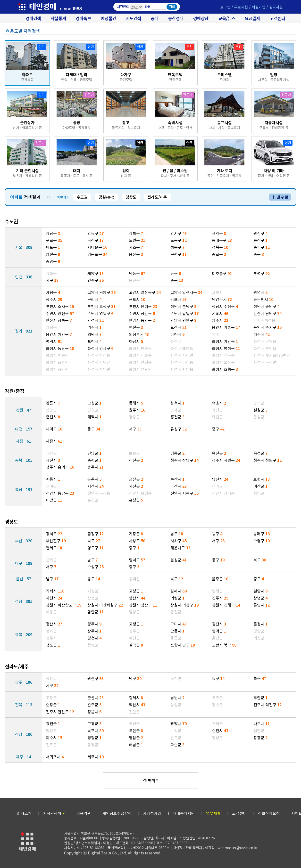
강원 (24, 410)
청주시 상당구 (184, 460)
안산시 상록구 (59, 320)
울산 (24, 579)
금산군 (136, 479)
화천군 (217, 417)
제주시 (96, 757)
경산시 (54, 624)
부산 (24, 541)
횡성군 (259, 417)
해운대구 (180, 548)
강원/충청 (107, 197)
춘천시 (53, 417)
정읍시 (94, 712)
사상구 (137, 541)
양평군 (51, 327)
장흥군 (260, 738)
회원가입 (259, 7)
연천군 (136, 327)
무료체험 (241, 7)
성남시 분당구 (183, 306)
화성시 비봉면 (57, 355)
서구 (52, 280)
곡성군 (134, 723)
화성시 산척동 (99, 355)
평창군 (134, 417)
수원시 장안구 (142, 313)
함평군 (93, 745)
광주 (24, 682)
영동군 (177, 453)
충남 (24, 489)
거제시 (55, 591)
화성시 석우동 (223, 355)
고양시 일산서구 (186, 292)
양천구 (53, 254)
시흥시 (220, 313)
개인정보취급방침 (117, 813)
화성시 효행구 (225, 369)
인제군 (176, 410)
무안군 (136, 730)
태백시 (94, 417)
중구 (259, 254)
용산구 (136, 254)
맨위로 (151, 780)
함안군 (96, 612)
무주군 (217, 698)
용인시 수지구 (268, 327)
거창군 (93, 591)
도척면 (176, 678)
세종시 (54, 441)
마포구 (53, 247)
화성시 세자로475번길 (272, 355)
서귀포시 (55, 757)
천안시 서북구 (184, 493)
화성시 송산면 (57, 362)
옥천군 (219, 453)
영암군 (136, 738)
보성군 (176, 730)
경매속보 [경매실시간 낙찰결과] (83, 18)
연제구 (54, 548)
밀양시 (260, 591)
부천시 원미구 (143, 306)
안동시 (177, 631)
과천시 (217, 292)
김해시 (179, 591)
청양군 (259, 493)
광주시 (54, 299)
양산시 (137, 598)
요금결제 (252, 18)
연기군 (217, 486)
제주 (24, 757)
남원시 (177, 698)
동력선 (134, 579)
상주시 (94, 631)
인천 (24, 277)
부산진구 (56, 541)
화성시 (176, 341)
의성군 (259, 638)
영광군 (94, 738)
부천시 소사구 (60, 306)
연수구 (96, 280)
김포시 (179, 299)
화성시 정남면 (99, 369)
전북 (24, 705)
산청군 (93, 598)
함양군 (134, 612)
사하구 (179, 541)
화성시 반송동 (140, 348)
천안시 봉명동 (140, 493)
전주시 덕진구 (268, 705)
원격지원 (276, 7)
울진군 (217, 638)
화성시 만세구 (100, 348)
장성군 (217, 738)
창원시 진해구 (226, 605)
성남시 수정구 (225, 306)
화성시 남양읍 (265, 341)
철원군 (260, 410)
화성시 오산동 (223, 362)
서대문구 (97, 247)
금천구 (96, 240)
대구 (24, 563)
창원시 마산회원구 (105, 605)
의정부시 (139, 334)
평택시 (54, 341)
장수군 (217, 705)
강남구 (53, 233)
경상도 (131, 197)
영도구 (96, 548)
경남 (24, 601)
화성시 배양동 (182, 348)
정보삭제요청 (269, 813)
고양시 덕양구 (101, 292)
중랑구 (53, 261)
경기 (24, 331)
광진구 (260, 233)
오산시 (179, 327)
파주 (216, 334)
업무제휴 (213, 813)
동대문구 (222, 240)
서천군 (136, 486)
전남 (24, 734)
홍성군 (136, 500)
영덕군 (219, 631)
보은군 (134, 453)
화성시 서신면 (182, 355)
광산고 (51, 678)
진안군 (134, 712)
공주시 (94, 479)
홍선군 (93, 500)
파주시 (262, 334)
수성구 (96, 567)
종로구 (219, 254)
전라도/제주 (157, 197)
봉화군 (51, 631)
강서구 (179, 233)
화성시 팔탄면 (140, 369)
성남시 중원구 (266, 306)
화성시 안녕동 (140, 362)
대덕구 (54, 429)
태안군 (54, 500)
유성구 (179, 429)
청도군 (53, 645)
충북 (24, 460)
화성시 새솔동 (140, 355)
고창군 (51, 698)
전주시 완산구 (60, 712)
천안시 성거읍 (223, 493)
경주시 (94, 624)
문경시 (260, 624)
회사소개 (24, 813)
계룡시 (53, 479)
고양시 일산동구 (145, 292)
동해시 (136, 403)
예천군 (134, 638)
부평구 (262, 273)
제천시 (53, 460)
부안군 (260, 698)
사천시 (54, 598)
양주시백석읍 (264, 320)
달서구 (137, 560)
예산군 (260, 486)
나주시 (262, 723)
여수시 (54, 738)
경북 (24, 634)
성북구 (220, 247)
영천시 (94, 638)
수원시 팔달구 (184, 313)
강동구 (96, 233)
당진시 (220, 479)
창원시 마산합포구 (64, 605)
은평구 (179, 254)
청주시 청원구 (268, 460)
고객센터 (277, 18)
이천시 (177, 334)
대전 (24, 429)
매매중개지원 (184, 813)
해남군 (136, 745)
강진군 (53, 723)
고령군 (136, 624)
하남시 (136, 341)
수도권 (82, 197)
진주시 (220, 598)
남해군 (217, 591)
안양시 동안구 (142, 320)
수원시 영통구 (100, 313)
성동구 (177, 247)
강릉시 (53, 403)
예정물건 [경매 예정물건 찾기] (109, 18)
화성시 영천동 (182, 362)
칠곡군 (136, 645)
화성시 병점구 (226, 348)
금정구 (96, 534)
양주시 (220, 320)
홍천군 (177, 417)
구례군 (217, 723)
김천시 (219, 624)
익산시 (137, 705)
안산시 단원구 (268, 313)
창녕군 (260, 598)
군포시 (137, 299)
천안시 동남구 (60, 493)
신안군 (259, 730)
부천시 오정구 (101, 306)
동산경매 (176, 18)
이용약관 (84, 813)
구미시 (179, 624)
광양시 (179, 723)
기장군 (136, 534)
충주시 (96, 467)
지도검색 (134, 18)
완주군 (94, 705)
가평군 (53, 292)
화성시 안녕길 (99, 362)
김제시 (136, 698)
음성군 (260, 453)
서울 (24, 247)
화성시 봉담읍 (265, 348)
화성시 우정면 (265, 362)
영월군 (93, 410)
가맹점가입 (152, 813)
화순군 (177, 745)
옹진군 (134, 280)
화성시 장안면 (57, 369)
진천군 (136, 460)
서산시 (96, 486)
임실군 (176, 705)
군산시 (96, 698)
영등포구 (97, 254)
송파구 (262, 247)
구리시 (94, 299)
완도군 (176, 738)
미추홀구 (222, 273)
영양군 (259, 631)
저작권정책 (54, 813)
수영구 (262, 541)
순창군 (53, 705)
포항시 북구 (224, 645)
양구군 (259, 403)
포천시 (94, 341)
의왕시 (94, 334)
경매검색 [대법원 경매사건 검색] (33, 18)
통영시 (262, 605)
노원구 (137, 240)
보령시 (262, 479)
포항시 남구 (183, 645)
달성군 (179, 560)
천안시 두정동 (99, 493)
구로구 (54, 240)
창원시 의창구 (184, 605)
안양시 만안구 (183, 320)
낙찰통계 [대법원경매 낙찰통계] (58, 18)
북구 (94, 541)
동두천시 (263, 299)
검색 (172, 7)
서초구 (136, 247)
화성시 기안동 (225, 341)
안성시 (96, 320)
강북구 (136, 233)
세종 (24, 441)
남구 (177, 534)
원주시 (137, 410)
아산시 (179, 486)
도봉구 (179, 240)
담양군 (51, 730)
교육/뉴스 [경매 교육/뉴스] (227, 18)
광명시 (260, 292)
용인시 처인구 (59, 334)
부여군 (51, 486)
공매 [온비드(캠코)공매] (155, 18)
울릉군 (176, 638)
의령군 (177, 598)
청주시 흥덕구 (60, 467)
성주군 (134, 631)
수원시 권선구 (60, 313)
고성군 (94, 403)
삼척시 (177, 403)
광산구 (96, 678)
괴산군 (51, 453)
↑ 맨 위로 (280, 197)
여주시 (94, 327)
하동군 (51, 612)
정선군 (217, 410)
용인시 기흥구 (226, 327)
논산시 (177, 479)
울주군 (220, 579)
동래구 (262, 534)
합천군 (176, 612)
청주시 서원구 (226, 460)
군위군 (51, 560)
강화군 (51, 273)
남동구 (137, 273)
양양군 (51, 410)
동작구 (260, 240)
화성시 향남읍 (182, 369)
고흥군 (94, 723)
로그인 (225, 7)
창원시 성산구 (143, 605)
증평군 (94, 460)
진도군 (51, 745)
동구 (176, 273)
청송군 (93, 645)
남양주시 (222, 299)
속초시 (219, 403)
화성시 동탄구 (60, 348)
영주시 (51, 638)
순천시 (220, 730)
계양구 (96, 273)
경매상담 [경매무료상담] (201, 18)
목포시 (96, 730)
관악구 (219, 233)
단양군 (94, 453)
